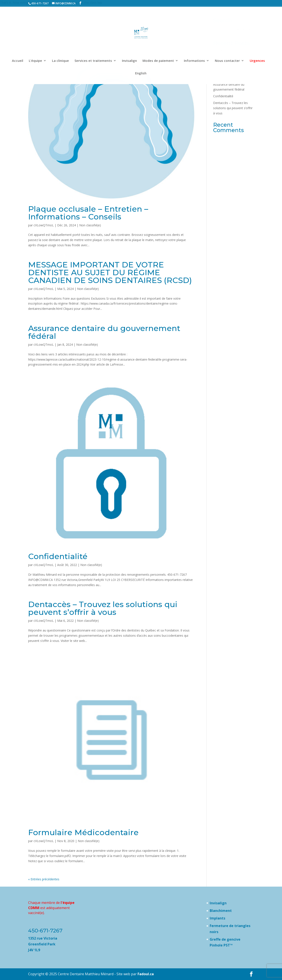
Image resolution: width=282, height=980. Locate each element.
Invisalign (129, 61)
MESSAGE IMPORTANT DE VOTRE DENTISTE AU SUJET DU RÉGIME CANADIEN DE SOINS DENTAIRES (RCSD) (110, 272)
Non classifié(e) (90, 225)
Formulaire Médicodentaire (83, 832)
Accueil (18, 61)
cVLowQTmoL (44, 225)
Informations (194, 61)
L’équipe (35, 61)
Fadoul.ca (146, 974)
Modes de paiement (158, 61)
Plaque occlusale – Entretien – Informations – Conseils (88, 213)
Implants (217, 918)
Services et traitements (93, 61)
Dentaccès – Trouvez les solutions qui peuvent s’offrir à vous (103, 608)
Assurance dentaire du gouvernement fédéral (104, 332)
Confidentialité (58, 556)
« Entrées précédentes (44, 879)
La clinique (60, 61)
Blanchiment (221, 911)
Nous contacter (227, 61)
